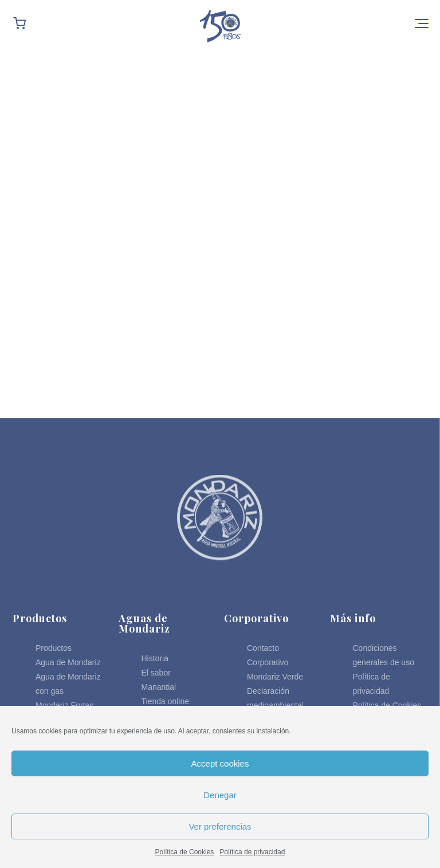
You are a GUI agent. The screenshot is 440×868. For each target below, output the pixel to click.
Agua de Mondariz (68, 662)
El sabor (156, 673)
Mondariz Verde (275, 677)
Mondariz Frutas (64, 705)
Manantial (159, 687)
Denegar (220, 795)
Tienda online (166, 701)
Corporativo (268, 662)
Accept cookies (220, 763)
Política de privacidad (252, 852)
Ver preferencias (220, 826)
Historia (155, 658)
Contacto (263, 648)
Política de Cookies (185, 852)
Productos (54, 648)
